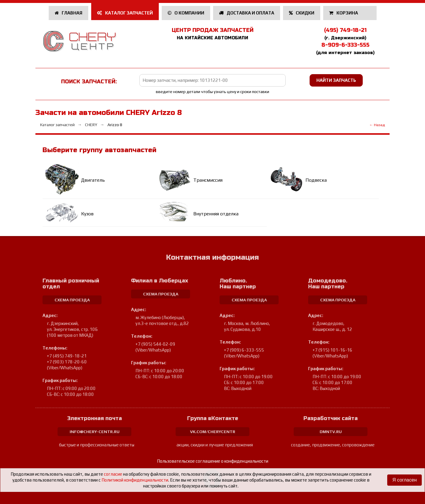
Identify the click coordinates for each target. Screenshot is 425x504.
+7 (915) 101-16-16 (332, 350)
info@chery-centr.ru (95, 432)
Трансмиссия (208, 180)
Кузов (87, 214)
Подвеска (316, 180)
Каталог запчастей (125, 13)
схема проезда (72, 300)
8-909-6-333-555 (345, 45)
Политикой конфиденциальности (135, 480)
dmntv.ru (331, 432)
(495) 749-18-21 (345, 30)
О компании (186, 13)
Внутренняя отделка (216, 214)
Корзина (344, 13)
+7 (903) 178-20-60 (67, 362)
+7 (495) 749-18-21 (67, 356)
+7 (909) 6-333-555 (244, 350)
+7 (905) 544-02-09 (155, 344)
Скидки (302, 13)
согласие (113, 474)
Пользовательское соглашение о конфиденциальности (213, 461)
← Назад (377, 125)
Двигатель (93, 180)
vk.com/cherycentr (213, 432)
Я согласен (404, 480)
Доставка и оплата (247, 13)
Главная (69, 13)
